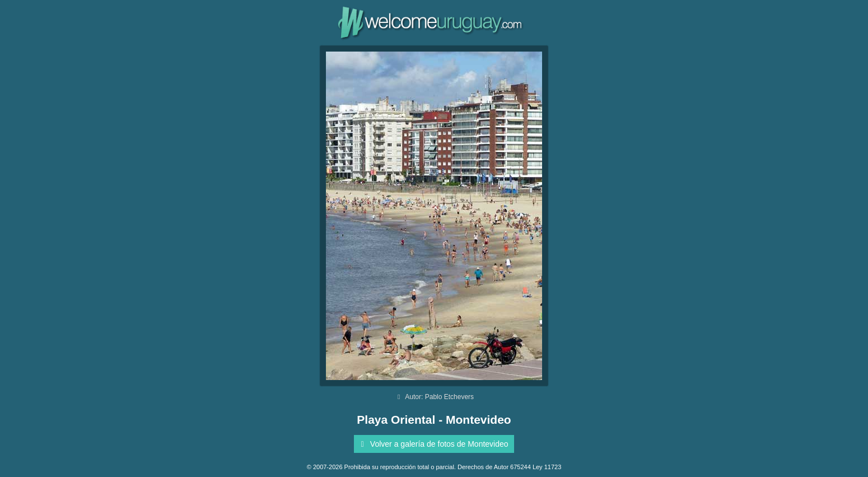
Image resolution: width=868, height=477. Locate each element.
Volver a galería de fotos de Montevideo (432, 444)
